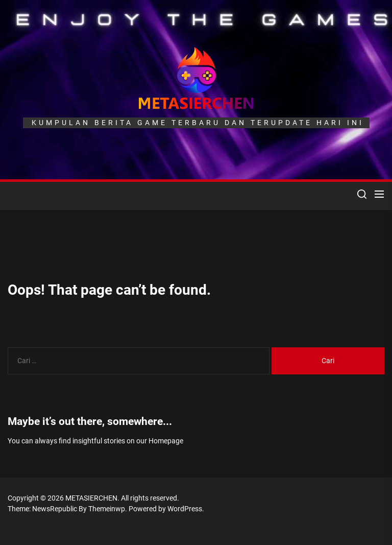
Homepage (166, 441)
